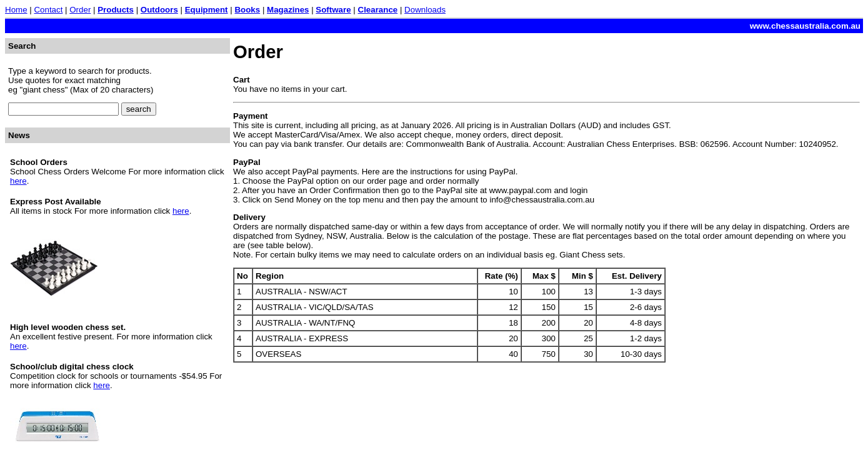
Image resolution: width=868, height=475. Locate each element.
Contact (48, 10)
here (18, 181)
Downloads (425, 10)
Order (80, 10)
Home (16, 10)
